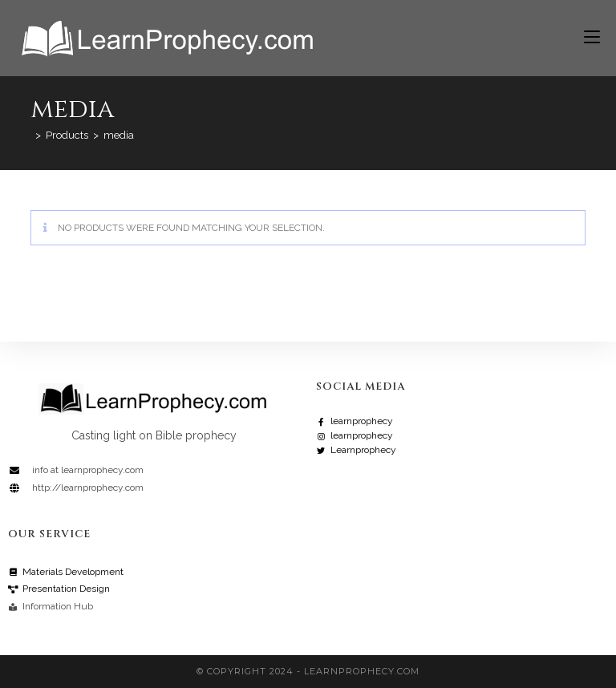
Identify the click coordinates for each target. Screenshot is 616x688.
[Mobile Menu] (586, 38)
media (119, 135)
